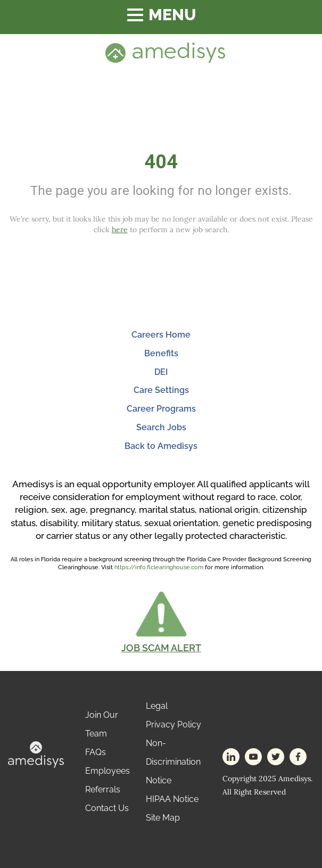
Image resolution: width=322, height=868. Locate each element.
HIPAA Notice (172, 799)
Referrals (103, 789)
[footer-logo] (36, 754)
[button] (161, 621)
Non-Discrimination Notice (173, 762)
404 (161, 162)
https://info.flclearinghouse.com (159, 567)
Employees (108, 771)
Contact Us (107, 808)
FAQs (96, 752)
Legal (157, 706)
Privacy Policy (174, 724)
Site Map (163, 818)
